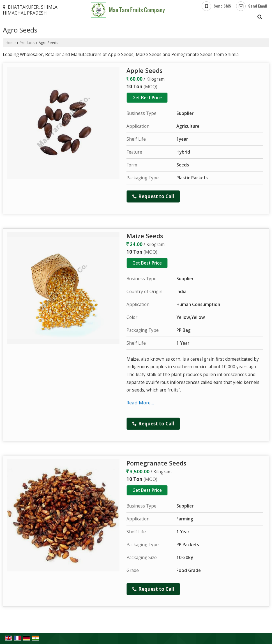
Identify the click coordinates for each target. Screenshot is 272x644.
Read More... (140, 403)
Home (11, 43)
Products (27, 43)
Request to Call (153, 196)
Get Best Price (147, 98)
